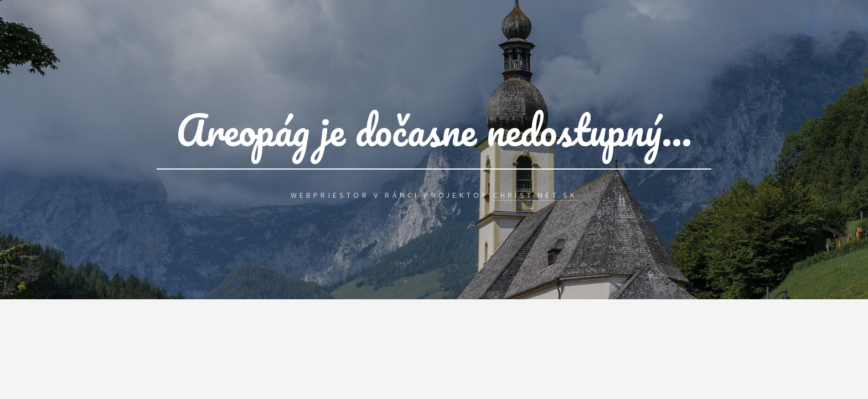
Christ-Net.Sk (536, 195)
